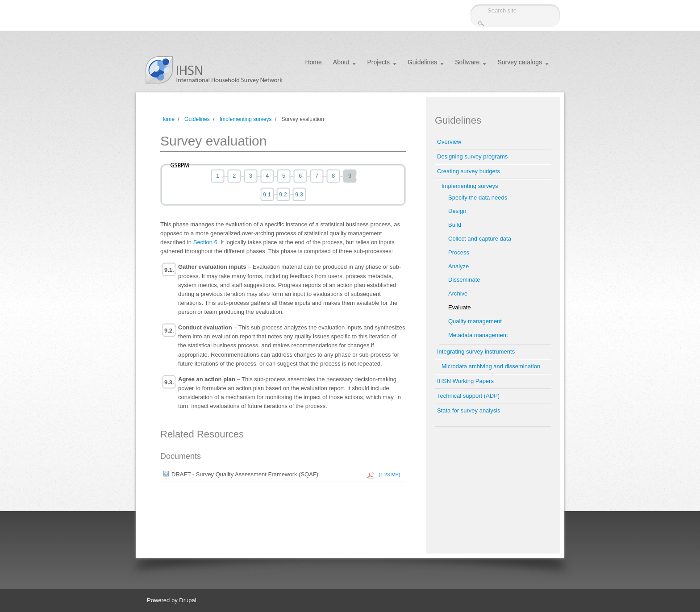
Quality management (475, 321)
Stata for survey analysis (469, 410)
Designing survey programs (472, 156)
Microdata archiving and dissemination (491, 366)
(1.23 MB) (388, 475)
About (341, 62)
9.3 (299, 194)
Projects (378, 62)
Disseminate (464, 280)
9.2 (283, 194)
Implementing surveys (246, 119)
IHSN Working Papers (465, 381)
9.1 (267, 194)
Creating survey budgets (469, 171)
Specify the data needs (478, 198)
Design (457, 211)
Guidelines (422, 62)
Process (459, 252)
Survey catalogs (520, 62)
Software (467, 62)
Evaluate (460, 307)
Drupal (187, 600)
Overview (449, 142)
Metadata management (478, 335)
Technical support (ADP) (468, 396)
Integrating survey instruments (476, 352)
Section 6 (205, 242)
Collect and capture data (480, 239)
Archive (458, 294)
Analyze (458, 266)
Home (313, 62)
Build (455, 225)
